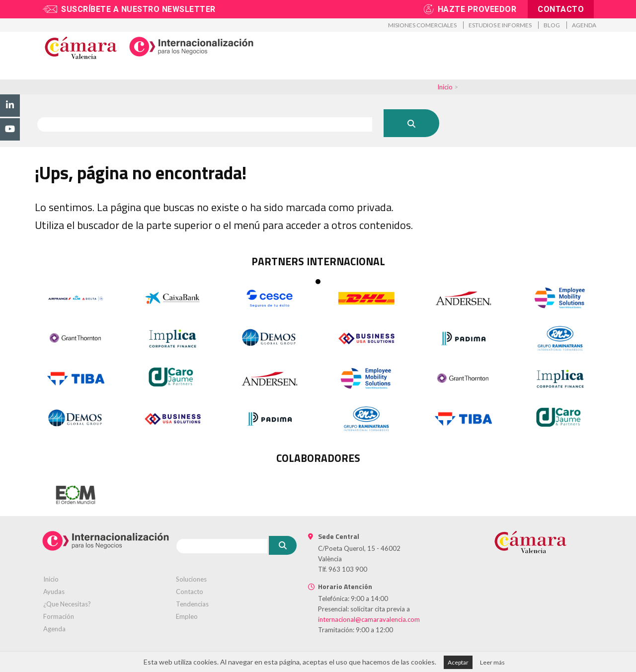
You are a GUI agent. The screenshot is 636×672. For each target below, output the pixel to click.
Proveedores (408, 75)
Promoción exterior (86, 75)
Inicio (445, 87)
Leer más (492, 662)
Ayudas (54, 592)
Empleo (187, 616)
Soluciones (191, 579)
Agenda (584, 25)
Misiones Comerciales (422, 25)
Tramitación (239, 75)
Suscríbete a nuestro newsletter (138, 9)
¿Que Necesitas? (67, 604)
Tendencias (192, 604)
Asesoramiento (170, 75)
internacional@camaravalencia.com (369, 619)
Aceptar (458, 662)
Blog (552, 25)
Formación (300, 75)
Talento (352, 75)
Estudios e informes (500, 25)
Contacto (561, 9)
